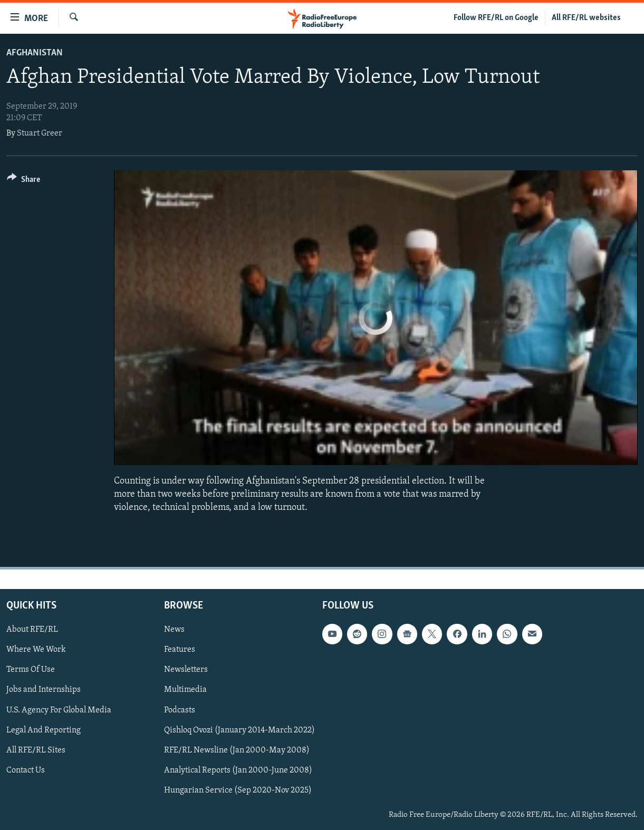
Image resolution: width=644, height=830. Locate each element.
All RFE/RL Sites (36, 750)
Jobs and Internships (44, 690)
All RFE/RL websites (586, 18)
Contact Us (26, 770)
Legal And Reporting (44, 730)
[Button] (23, 181)
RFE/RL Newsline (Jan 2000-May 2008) (237, 750)
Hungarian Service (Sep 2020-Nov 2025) (238, 790)
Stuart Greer (40, 133)
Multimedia (185, 690)
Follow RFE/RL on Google (496, 18)
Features (180, 650)
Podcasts (180, 710)
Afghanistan (35, 53)
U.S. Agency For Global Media (59, 710)
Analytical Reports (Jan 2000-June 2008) (238, 770)
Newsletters (186, 670)
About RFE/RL (32, 630)
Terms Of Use (31, 670)
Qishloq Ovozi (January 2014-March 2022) (239, 730)
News (174, 630)
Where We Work (36, 650)
